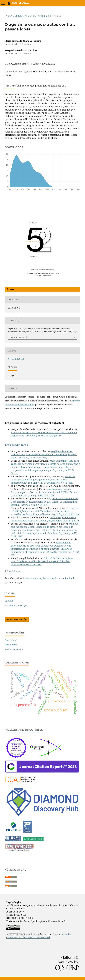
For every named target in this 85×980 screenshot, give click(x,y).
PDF (12, 289)
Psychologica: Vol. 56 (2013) (32, 458)
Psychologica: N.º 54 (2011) (60, 483)
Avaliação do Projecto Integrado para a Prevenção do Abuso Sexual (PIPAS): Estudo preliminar (44, 492)
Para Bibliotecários (14, 649)
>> (19, 571)
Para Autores (11, 645)
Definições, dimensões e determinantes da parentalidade (43, 519)
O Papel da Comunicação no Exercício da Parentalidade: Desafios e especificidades (42, 560)
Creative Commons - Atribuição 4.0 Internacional (39, 936)
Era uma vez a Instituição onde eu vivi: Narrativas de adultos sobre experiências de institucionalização (45, 511)
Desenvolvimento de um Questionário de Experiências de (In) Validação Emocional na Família (45, 502)
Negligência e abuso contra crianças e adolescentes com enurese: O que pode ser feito (44, 454)
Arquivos (30, 16)
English (9, 601)
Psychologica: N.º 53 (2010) (66, 514)
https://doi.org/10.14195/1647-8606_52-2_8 (33, 64)
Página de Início (14, 16)
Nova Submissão (17, 620)
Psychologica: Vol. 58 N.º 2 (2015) (43, 436)
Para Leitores (11, 640)
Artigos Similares (16, 445)
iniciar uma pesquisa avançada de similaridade (49, 578)
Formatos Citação (19, 337)
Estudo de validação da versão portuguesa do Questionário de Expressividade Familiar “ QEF (43, 480)
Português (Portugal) (16, 605)
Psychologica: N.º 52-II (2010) (27, 564)
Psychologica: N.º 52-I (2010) (40, 495)
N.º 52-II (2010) (45, 16)
